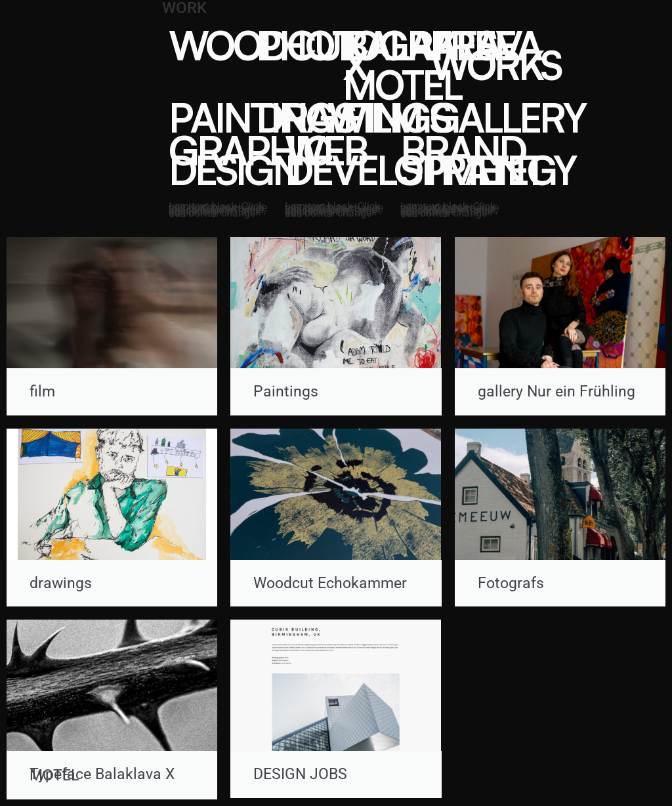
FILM (382, 117)
